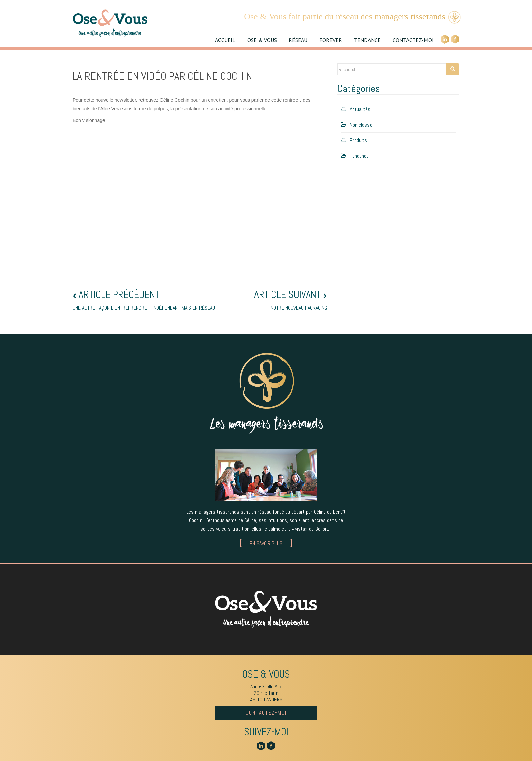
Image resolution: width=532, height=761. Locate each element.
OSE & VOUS (262, 40)
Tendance (359, 156)
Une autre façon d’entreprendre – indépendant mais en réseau (144, 300)
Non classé (361, 125)
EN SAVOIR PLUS (266, 543)
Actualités (360, 109)
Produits (358, 140)
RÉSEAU (298, 40)
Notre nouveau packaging (289, 300)
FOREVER (331, 40)
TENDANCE (367, 40)
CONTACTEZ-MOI (413, 40)
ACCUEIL (225, 40)
